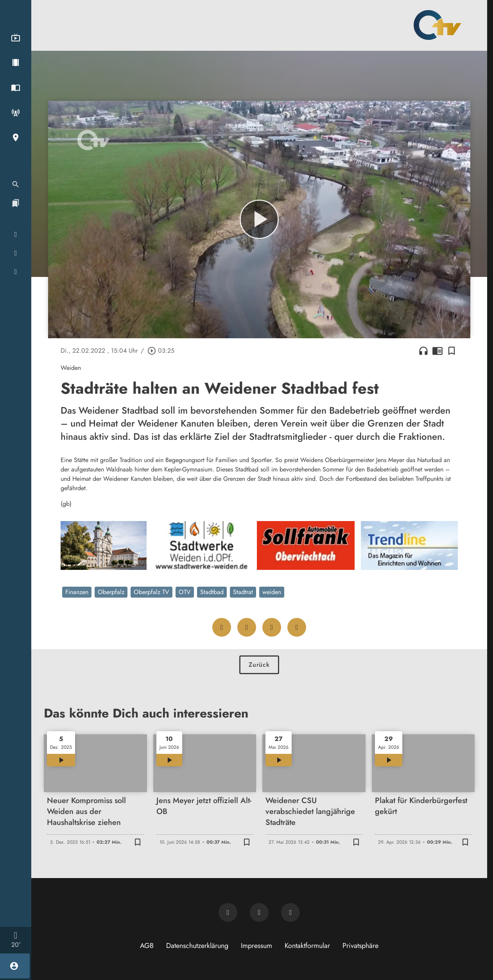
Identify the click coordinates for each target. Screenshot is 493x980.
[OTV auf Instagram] (290, 912)
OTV (185, 592)
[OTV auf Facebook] (259, 912)
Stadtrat (243, 592)
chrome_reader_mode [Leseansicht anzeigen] (437, 351)
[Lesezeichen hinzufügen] (452, 351)
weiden (272, 592)
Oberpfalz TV (151, 592)
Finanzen (77, 592)
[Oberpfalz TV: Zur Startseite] (437, 25)
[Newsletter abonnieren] (228, 912)
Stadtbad (212, 592)
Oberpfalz (111, 592)
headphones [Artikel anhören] (423, 351)
